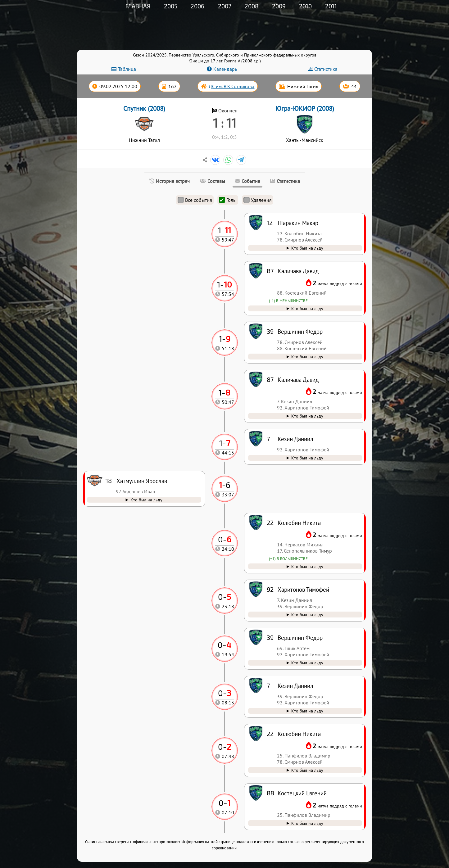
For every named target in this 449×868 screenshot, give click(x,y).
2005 (171, 6)
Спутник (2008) (144, 108)
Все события (195, 200)
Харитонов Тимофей (303, 589)
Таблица (127, 69)
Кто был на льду (307, 823)
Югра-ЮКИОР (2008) (305, 108)
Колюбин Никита (299, 734)
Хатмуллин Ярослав (142, 481)
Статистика (326, 69)
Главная (138, 6)
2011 (331, 6)
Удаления (258, 200)
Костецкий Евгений (302, 793)
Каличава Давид (298, 380)
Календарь (225, 69)
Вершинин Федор (300, 637)
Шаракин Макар (298, 223)
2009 (279, 6)
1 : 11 (225, 123)
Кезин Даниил (295, 686)
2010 (305, 6)
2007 (225, 6)
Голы (228, 200)
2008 (252, 6)
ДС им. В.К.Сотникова (231, 86)
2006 (197, 6)
